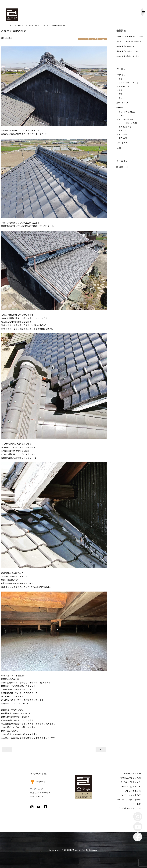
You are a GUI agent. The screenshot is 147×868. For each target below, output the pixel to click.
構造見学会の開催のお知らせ (128, 51)
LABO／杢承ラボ (133, 791)
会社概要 (137, 804)
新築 (121, 79)
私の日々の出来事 (126, 119)
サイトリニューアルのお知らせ (129, 41)
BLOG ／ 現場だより (131, 782)
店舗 (121, 94)
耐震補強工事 (124, 86)
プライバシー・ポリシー (129, 808)
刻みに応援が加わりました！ (128, 56)
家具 (121, 90)
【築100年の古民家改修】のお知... (130, 36)
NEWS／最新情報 (133, 773)
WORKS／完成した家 (131, 778)
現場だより (121, 75)
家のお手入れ (124, 134)
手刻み (122, 98)
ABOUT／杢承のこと (131, 786)
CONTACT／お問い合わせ (128, 800)
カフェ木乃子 (122, 143)
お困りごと (123, 138)
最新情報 (120, 108)
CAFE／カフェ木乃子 (131, 795)
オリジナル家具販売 (127, 112)
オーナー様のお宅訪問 (128, 123)
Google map (38, 782)
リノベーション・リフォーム (130, 83)
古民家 (122, 116)
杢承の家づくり (123, 103)
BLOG (119, 148)
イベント (122, 131)
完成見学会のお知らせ (125, 46)
